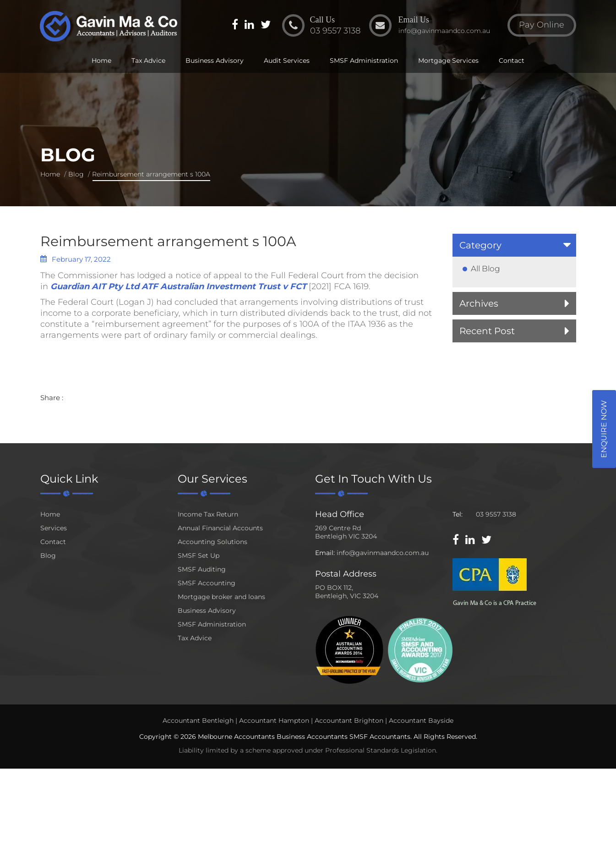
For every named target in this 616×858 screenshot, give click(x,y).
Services (54, 528)
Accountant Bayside (421, 720)
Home (101, 60)
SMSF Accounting (207, 583)
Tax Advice (148, 60)
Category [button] (480, 245)
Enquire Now (604, 429)
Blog (76, 174)
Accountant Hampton (274, 720)
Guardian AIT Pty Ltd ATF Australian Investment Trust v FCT (178, 286)
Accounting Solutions (213, 542)
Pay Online (542, 25)
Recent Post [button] (487, 331)
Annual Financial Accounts (220, 528)
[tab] (514, 245)
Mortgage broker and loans (221, 597)
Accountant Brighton (349, 720)
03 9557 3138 (496, 514)
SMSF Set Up (199, 555)
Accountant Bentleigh (198, 720)
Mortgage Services (448, 60)
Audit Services (287, 60)
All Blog (485, 269)
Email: (325, 553)
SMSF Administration (364, 60)
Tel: (458, 514)
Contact (512, 60)
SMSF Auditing (202, 569)
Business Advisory (215, 60)
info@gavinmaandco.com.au (383, 553)
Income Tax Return (208, 514)
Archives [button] (479, 303)
